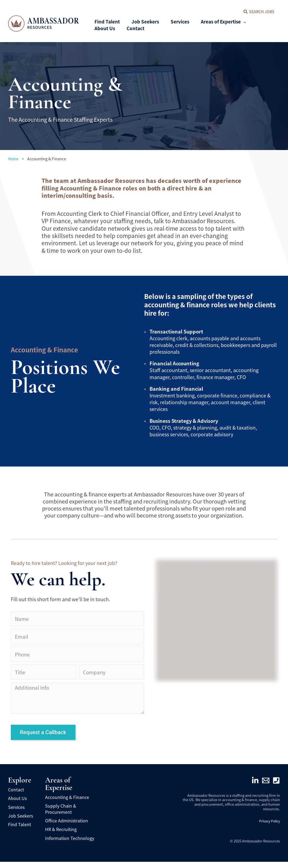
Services (16, 813)
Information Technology (70, 844)
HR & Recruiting (61, 836)
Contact (16, 796)
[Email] (266, 787)
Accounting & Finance (67, 803)
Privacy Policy (268, 827)
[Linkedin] (255, 787)
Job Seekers (21, 822)
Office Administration (67, 827)
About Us (17, 804)
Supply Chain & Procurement (61, 815)
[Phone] (276, 787)
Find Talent (20, 831)
